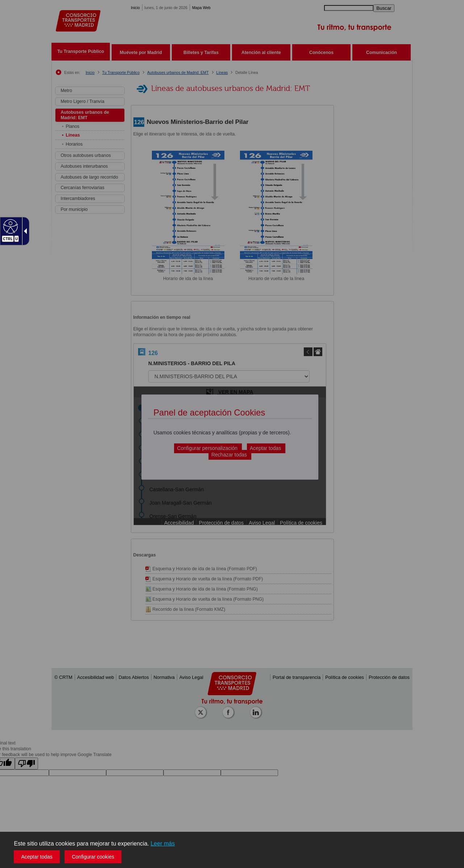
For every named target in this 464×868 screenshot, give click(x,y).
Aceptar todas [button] (37, 857)
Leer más (163, 844)
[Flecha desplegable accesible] (24, 231)
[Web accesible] (10, 226)
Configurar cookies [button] (93, 857)
